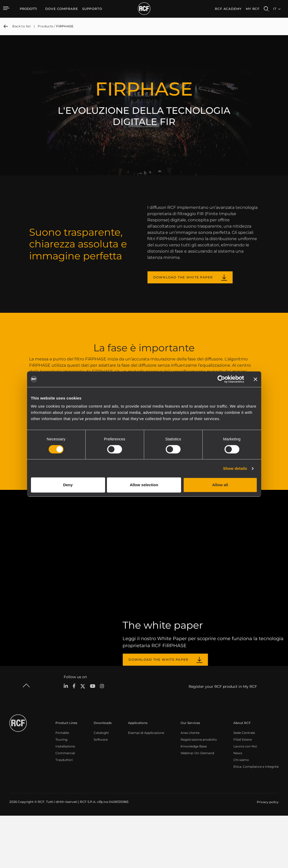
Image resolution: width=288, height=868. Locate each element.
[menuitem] (62, 9)
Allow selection (144, 485)
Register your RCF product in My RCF (223, 739)
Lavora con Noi (245, 799)
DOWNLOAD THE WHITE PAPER (183, 277)
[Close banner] (255, 379)
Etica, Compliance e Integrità (256, 819)
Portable (62, 786)
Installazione (65, 799)
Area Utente (190, 786)
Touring (61, 792)
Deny (68, 485)
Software (101, 792)
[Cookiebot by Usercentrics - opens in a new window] (221, 379)
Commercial (65, 806)
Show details (235, 468)
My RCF (253, 9)
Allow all (220, 485)
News (238, 806)
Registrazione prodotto (199, 792)
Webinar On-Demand (197, 806)
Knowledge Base (194, 799)
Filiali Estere (243, 792)
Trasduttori (64, 813)
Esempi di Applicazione (146, 786)
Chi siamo (241, 813)
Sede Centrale (244, 786)
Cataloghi (101, 786)
